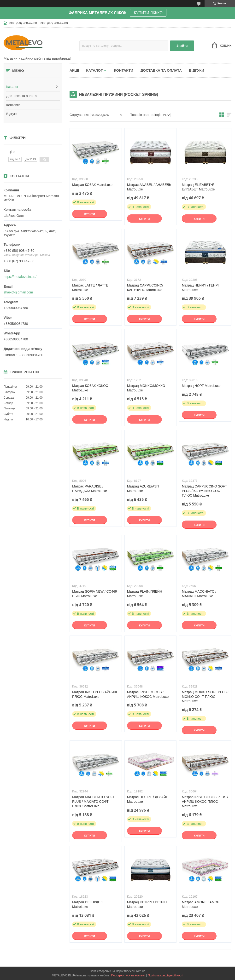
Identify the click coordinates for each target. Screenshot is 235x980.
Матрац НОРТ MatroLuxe (201, 386)
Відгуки (12, 114)
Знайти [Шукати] (182, 46)
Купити (89, 214)
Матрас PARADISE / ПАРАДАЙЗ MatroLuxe (90, 489)
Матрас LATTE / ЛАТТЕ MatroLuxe (90, 288)
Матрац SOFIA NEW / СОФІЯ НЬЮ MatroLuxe (95, 594)
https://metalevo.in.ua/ (20, 277)
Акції (74, 70)
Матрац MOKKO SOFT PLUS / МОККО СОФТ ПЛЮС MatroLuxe (205, 697)
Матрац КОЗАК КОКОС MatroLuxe (90, 388)
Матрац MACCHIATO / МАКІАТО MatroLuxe (199, 594)
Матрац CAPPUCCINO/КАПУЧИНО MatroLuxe (145, 288)
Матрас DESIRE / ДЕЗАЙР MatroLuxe (148, 799)
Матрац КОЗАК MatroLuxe (92, 185)
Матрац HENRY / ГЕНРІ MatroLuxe (200, 288)
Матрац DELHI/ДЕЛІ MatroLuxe (88, 904)
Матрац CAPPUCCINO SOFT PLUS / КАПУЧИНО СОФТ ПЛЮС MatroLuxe (204, 491)
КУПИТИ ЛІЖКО (148, 13)
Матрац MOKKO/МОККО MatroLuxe (146, 388)
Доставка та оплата (21, 96)
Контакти (13, 105)
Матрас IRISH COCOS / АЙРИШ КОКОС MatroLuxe (148, 694)
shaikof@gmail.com (18, 292)
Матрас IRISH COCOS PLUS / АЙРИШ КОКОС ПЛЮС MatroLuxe (205, 802)
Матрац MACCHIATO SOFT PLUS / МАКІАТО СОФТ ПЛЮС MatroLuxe (93, 802)
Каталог (12, 87)
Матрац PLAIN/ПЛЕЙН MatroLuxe (145, 594)
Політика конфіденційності (165, 975)
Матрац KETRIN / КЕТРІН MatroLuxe (147, 904)
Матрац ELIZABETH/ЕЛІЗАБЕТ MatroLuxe (198, 187)
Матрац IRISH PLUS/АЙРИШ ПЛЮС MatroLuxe (95, 694)
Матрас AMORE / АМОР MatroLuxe (200, 904)
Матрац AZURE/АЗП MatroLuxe (143, 489)
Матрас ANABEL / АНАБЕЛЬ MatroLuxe (149, 187)
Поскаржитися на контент (128, 975)
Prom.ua (140, 971)
